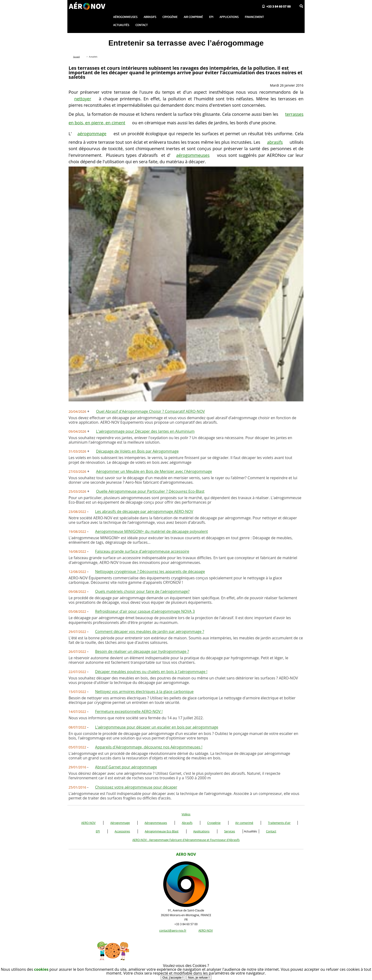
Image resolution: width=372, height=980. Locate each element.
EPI (98, 831)
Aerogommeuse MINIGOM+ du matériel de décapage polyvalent (151, 531)
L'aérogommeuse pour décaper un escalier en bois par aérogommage (157, 727)
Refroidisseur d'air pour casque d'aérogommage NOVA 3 (145, 611)
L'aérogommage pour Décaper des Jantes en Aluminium (145, 431)
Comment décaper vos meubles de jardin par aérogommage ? (150, 632)
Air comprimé (244, 823)
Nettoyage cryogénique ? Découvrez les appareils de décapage (150, 571)
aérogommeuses (193, 155)
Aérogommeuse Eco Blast (162, 831)
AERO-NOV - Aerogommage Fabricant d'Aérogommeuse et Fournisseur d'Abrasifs (186, 840)
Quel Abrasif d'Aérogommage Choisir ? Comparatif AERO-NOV (151, 411)
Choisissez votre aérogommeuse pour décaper (136, 787)
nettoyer (83, 99)
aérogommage (92, 134)
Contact (271, 831)
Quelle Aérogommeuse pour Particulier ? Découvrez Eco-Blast (150, 491)
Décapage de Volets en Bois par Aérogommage (137, 451)
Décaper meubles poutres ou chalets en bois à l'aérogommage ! (151, 672)
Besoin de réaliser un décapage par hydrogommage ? (142, 651)
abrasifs (275, 142)
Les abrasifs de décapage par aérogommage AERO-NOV (144, 511)
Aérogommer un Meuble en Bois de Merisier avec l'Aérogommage (154, 471)
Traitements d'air (279, 823)
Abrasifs (187, 823)
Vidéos (186, 814)
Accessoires (122, 831)
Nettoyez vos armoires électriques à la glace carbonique (144, 692)
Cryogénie (214, 823)
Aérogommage (120, 823)
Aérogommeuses (156, 823)
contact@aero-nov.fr (173, 931)
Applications (201, 831)
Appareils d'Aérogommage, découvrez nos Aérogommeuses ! (149, 747)
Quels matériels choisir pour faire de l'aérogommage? (142, 591)
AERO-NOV (88, 823)
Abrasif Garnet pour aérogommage (126, 767)
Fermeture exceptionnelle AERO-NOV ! (129, 711)
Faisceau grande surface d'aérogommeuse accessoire (142, 551)
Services (230, 831)
